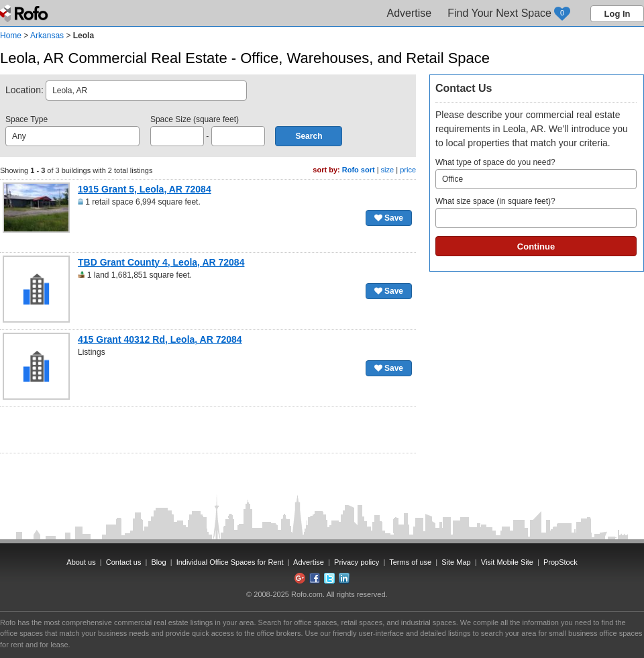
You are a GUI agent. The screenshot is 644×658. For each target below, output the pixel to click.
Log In (618, 14)
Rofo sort (359, 170)
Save (389, 218)
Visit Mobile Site (507, 562)
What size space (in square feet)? (536, 212)
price (408, 170)
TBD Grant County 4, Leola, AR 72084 (161, 262)
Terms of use (410, 562)
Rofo (25, 13)
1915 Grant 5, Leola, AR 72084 (145, 189)
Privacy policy (357, 562)
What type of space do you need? (536, 173)
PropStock (560, 562)
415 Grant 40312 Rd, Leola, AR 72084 (160, 339)
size (388, 170)
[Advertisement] (208, 430)
